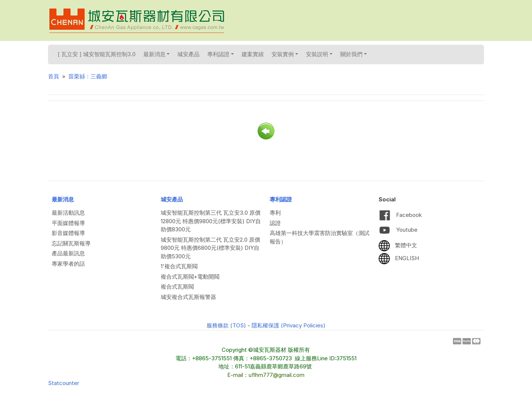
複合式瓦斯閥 (177, 287)
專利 (275, 213)
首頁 (54, 76)
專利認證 (221, 54)
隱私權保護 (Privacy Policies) (289, 325)
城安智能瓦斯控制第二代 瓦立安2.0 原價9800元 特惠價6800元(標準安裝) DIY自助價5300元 (210, 248)
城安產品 (188, 54)
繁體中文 (398, 245)
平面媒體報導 (68, 223)
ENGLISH (399, 258)
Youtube (398, 230)
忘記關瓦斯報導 (71, 243)
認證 (275, 223)
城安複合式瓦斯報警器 (188, 297)
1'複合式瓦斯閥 (179, 266)
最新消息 (157, 54)
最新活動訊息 (68, 213)
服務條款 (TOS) (226, 325)
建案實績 (253, 54)
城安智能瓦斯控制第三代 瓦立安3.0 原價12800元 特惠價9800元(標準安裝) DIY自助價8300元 (211, 221)
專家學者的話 (68, 264)
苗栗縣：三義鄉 (88, 76)
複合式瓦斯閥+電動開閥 (190, 277)
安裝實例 (285, 54)
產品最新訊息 (68, 253)
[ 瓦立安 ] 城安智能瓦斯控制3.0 (97, 54)
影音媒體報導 (68, 233)
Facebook (400, 215)
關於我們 (354, 54)
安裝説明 (319, 54)
